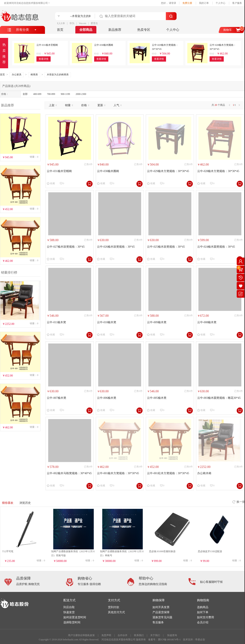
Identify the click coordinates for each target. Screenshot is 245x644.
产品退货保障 (161, 612)
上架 (53, 105)
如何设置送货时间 (75, 617)
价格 (85, 105)
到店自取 (69, 607)
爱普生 (94, 23)
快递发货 (69, 612)
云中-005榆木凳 (157, 398)
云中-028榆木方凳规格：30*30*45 (218, 171)
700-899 (51, 94)
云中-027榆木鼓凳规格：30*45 (66, 247)
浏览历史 (25, 503)
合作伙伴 (122, 635)
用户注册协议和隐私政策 (81, 635)
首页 (60, 30)
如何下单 (203, 612)
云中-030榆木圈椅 (108, 171)
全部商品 (86, 30)
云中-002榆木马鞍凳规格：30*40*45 (69, 473)
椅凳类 (34, 75)
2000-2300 (81, 94)
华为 (72, 23)
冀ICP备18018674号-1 (169, 640)
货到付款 (114, 607)
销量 (69, 105)
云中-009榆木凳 (157, 322)
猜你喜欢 (8, 503)
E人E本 (61, 23)
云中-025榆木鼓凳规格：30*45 (166, 247)
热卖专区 (144, 30)
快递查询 (172, 635)
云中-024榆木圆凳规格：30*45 (216, 247)
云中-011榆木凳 (56, 322)
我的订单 (204, 3)
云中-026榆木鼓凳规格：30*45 (116, 247)
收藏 (52, 183)
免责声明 (106, 635)
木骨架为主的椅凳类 (58, 75)
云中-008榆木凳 (207, 322)
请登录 (173, 3)
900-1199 (65, 94)
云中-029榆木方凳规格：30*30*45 (168, 171)
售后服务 (158, 622)
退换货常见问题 (162, 617)
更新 (101, 105)
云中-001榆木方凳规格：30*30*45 (118, 473)
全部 (25, 94)
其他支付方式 (116, 612)
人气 (118, 105)
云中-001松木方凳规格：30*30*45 (168, 473)
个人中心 (220, 3)
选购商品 (203, 607)
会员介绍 (203, 622)
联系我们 (139, 635)
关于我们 (155, 635)
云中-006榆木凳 (107, 398)
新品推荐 (115, 30)
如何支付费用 (206, 617)
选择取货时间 (72, 622)
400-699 (37, 94)
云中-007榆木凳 (56, 398)
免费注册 (187, 3)
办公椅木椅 (204, 473)
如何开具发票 (161, 607)
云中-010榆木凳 (107, 322)
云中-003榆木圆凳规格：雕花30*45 (219, 398)
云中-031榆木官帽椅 (59, 171)
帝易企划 (200, 640)
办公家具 (17, 75)
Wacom (82, 23)
